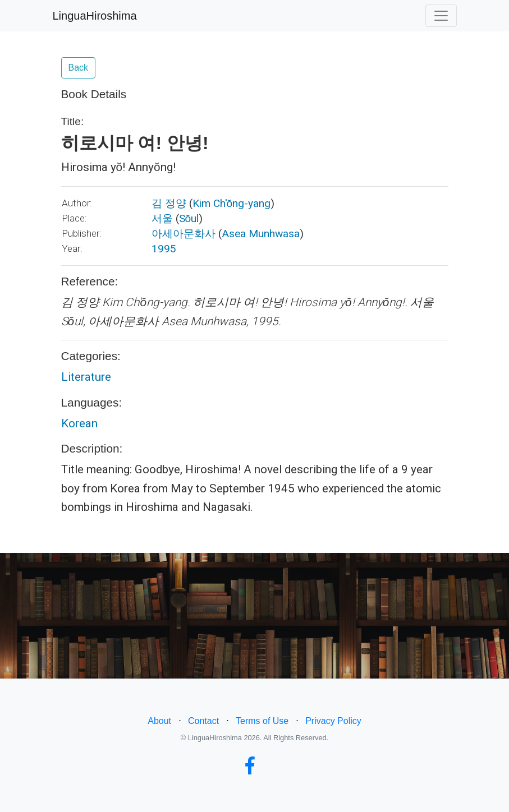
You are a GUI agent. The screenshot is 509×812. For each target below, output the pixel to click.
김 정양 (169, 203)
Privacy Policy (333, 721)
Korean (79, 423)
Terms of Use (262, 721)
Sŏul (189, 218)
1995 (164, 249)
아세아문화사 (184, 234)
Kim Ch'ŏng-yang (232, 203)
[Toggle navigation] (441, 16)
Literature (86, 377)
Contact (203, 721)
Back (79, 68)
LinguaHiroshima (95, 16)
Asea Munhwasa (261, 234)
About (159, 721)
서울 (162, 218)
